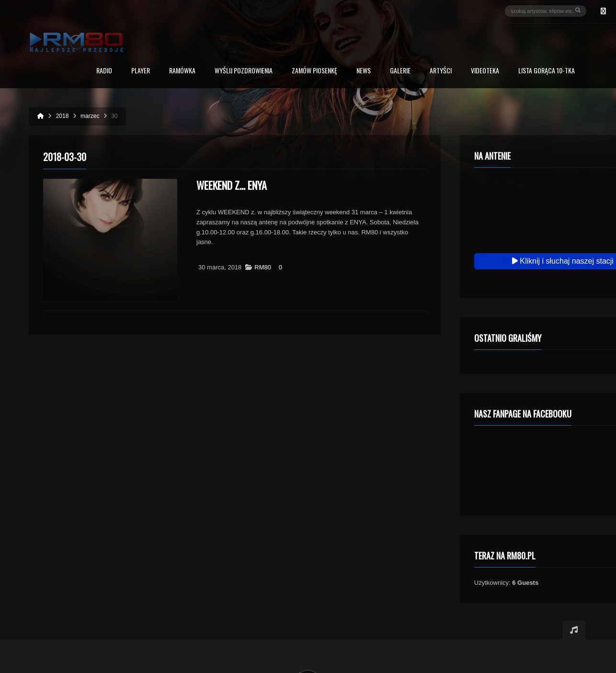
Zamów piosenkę (314, 71)
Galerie (400, 71)
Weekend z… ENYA (232, 185)
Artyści (441, 71)
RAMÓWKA (182, 71)
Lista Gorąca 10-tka (547, 71)
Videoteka (485, 71)
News (364, 71)
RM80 (263, 267)
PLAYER (141, 71)
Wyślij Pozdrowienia (244, 71)
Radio (104, 71)
